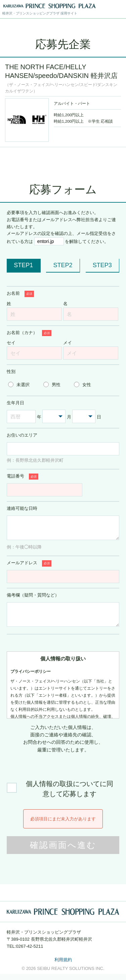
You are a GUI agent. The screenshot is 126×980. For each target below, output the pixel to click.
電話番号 (23, 477)
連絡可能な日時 (22, 508)
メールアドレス (29, 566)
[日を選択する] (84, 416)
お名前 (20, 294)
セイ (11, 343)
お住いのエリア (22, 435)
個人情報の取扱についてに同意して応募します (70, 795)
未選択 (23, 385)
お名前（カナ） (29, 333)
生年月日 (15, 403)
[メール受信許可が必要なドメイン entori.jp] (49, 241)
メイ (68, 343)
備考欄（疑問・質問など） (33, 598)
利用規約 (63, 966)
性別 (11, 372)
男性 (56, 385)
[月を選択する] (54, 416)
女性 (87, 385)
